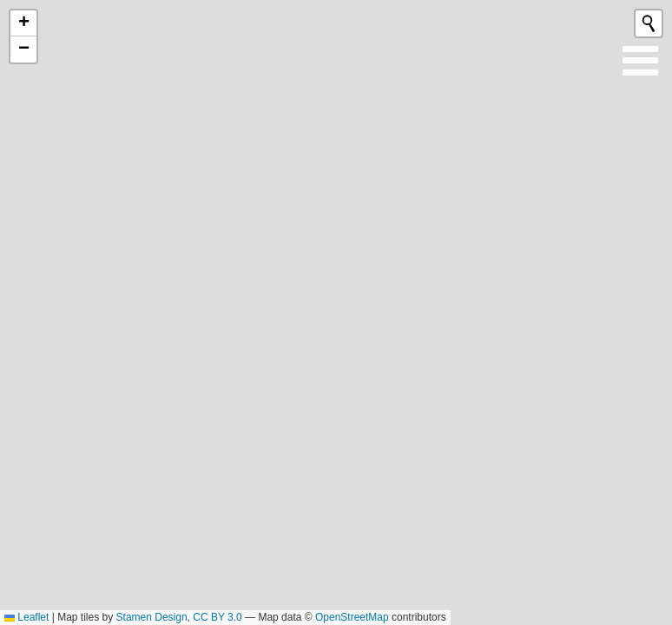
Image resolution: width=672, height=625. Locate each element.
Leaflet (26, 617)
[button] (23, 23)
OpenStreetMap (352, 617)
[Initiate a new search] (649, 23)
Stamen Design (152, 617)
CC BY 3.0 (217, 617)
